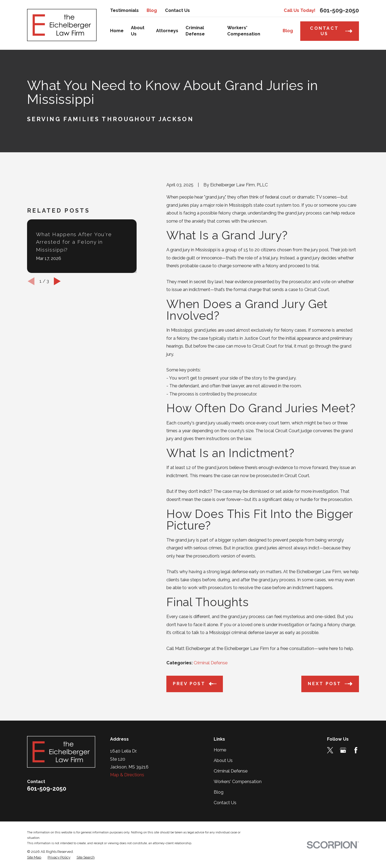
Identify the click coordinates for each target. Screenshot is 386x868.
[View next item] (57, 281)
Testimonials (124, 10)
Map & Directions (127, 775)
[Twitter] (330, 750)
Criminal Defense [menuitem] (195, 31)
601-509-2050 (339, 11)
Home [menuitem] (117, 31)
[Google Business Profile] (343, 750)
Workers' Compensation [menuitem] (244, 31)
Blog (152, 10)
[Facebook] (356, 750)
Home (220, 750)
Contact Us (177, 10)
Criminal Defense (211, 663)
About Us (223, 760)
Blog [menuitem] (288, 31)
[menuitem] (34, 857)
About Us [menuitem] (138, 31)
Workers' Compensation (238, 782)
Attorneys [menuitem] (167, 31)
